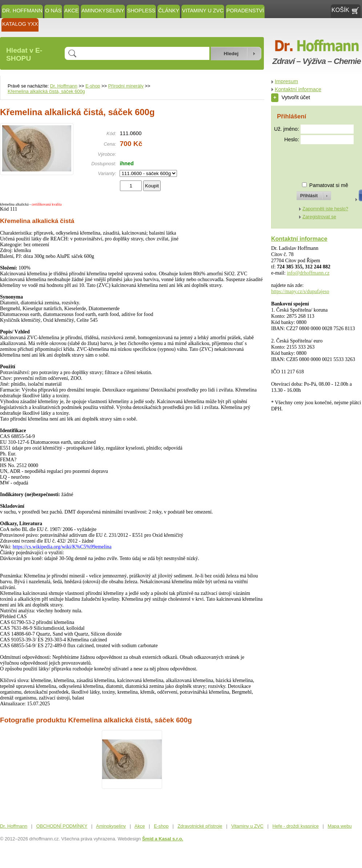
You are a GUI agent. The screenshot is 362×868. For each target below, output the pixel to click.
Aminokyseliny (103, 11)
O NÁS (53, 11)
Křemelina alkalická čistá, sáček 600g (46, 91)
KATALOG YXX (20, 24)
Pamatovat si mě (329, 185)
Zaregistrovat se (319, 217)
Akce (71, 11)
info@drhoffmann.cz (308, 273)
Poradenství (245, 11)
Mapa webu (340, 826)
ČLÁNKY (169, 11)
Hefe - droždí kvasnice (296, 826)
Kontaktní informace (298, 89)
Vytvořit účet (291, 97)
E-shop (93, 86)
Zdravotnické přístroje (200, 826)
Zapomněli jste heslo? (325, 209)
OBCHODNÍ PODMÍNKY (62, 826)
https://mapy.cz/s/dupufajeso (300, 291)
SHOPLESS (141, 11)
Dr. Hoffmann (22, 11)
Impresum (286, 81)
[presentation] (307, 160)
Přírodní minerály (126, 86)
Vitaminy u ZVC (203, 11)
